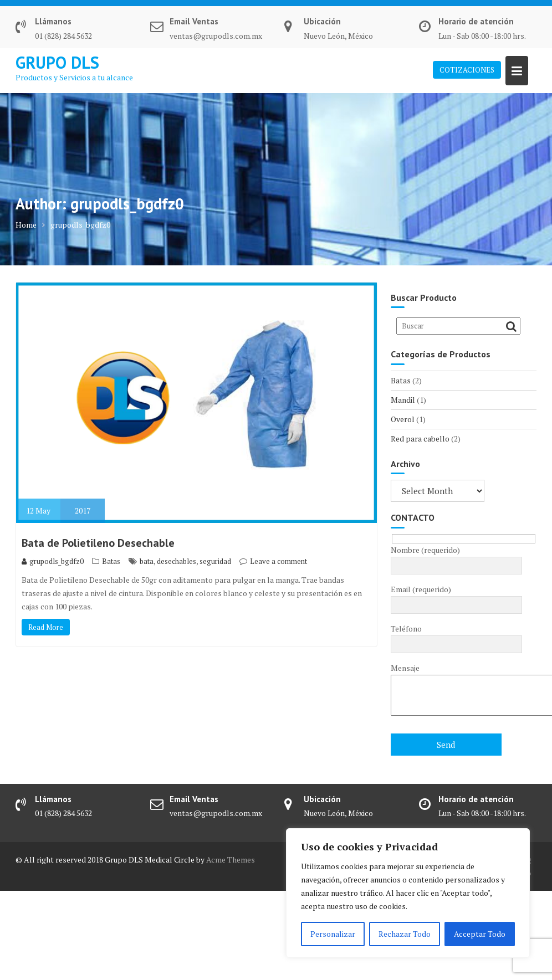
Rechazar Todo (405, 934)
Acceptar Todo (480, 934)
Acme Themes (231, 860)
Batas (111, 561)
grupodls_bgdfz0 (53, 561)
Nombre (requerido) (456, 558)
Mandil (403, 400)
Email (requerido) (456, 597)
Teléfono (456, 637)
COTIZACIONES (467, 70)
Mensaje (456, 690)
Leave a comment (278, 561)
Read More (46, 627)
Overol (403, 419)
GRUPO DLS (57, 62)
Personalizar (333, 934)
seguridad (215, 561)
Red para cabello (420, 438)
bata (147, 561)
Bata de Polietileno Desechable (98, 543)
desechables (177, 561)
